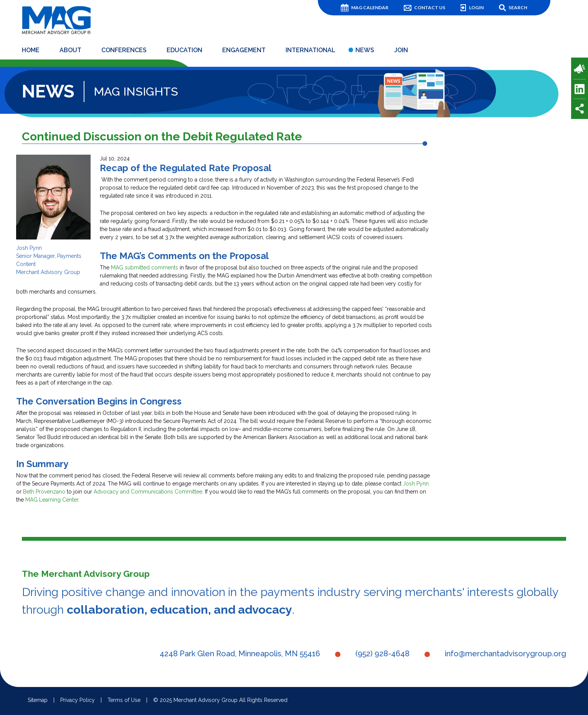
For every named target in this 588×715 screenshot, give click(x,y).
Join (401, 51)
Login (476, 7)
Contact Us (430, 7)
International (311, 51)
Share (580, 109)
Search (518, 7)
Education (184, 51)
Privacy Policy (78, 702)
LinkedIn (580, 89)
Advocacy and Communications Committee (148, 493)
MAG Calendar (370, 7)
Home (31, 51)
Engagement (244, 51)
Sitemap (38, 702)
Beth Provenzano (44, 493)
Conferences (124, 51)
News (365, 51)
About (70, 51)
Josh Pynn (416, 485)
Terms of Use (124, 702)
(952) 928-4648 (382, 655)
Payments (580, 69)
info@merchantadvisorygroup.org (505, 655)
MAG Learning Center (52, 501)
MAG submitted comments (145, 269)
